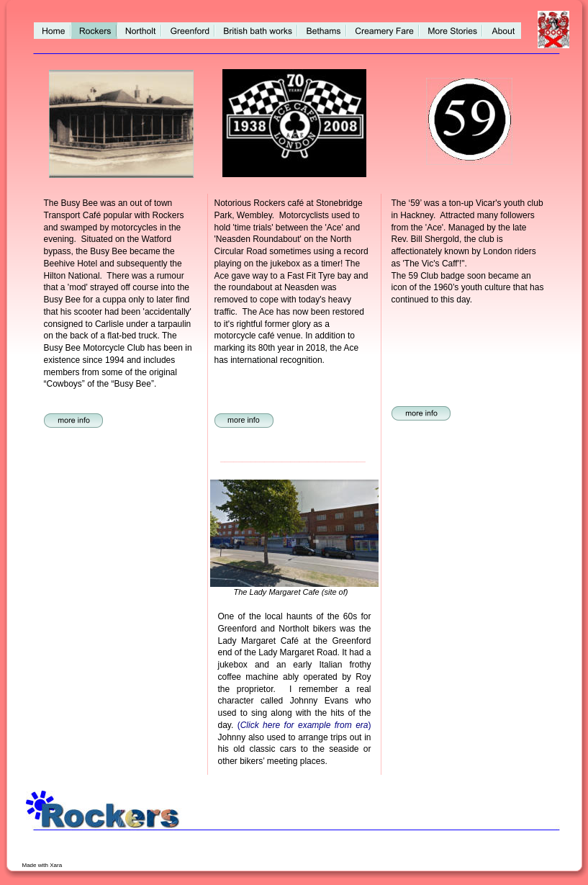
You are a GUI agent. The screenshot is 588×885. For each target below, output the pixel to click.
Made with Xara (43, 865)
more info (244, 420)
